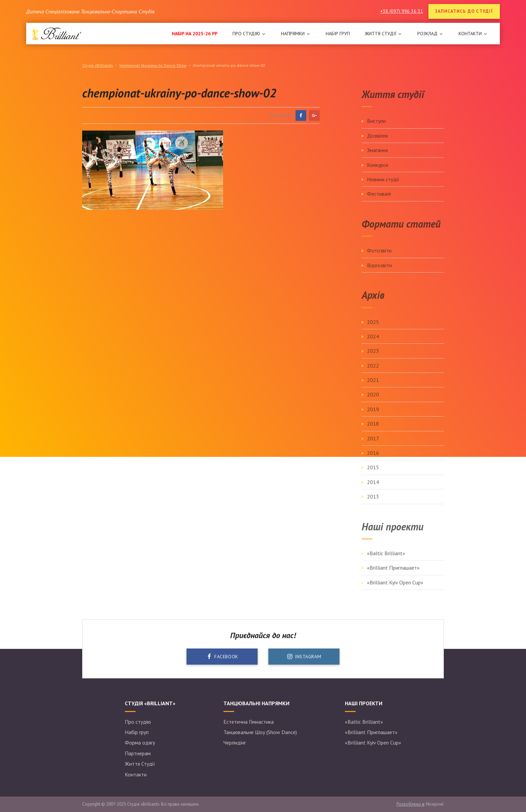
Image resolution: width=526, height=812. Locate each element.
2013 (373, 503)
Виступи (376, 127)
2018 (373, 430)
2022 (373, 372)
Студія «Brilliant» (98, 65)
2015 (373, 474)
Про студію (138, 722)
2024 (373, 343)
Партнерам (138, 753)
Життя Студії (140, 764)
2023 (373, 357)
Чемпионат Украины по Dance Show (153, 65)
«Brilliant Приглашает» (393, 574)
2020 (373, 401)
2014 (373, 488)
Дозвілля (377, 142)
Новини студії (383, 186)
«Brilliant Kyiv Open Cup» (395, 589)
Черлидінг (235, 743)
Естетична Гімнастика (249, 722)
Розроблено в (410, 804)
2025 (373, 328)
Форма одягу (140, 743)
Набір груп (137, 732)
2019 (373, 416)
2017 (373, 444)
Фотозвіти (379, 257)
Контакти (136, 774)
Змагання (377, 156)
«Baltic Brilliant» (386, 560)
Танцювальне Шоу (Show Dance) (260, 732)
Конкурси (378, 171)
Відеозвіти (379, 271)
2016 (373, 459)
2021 (373, 386)
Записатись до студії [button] (464, 11)
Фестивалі (379, 200)
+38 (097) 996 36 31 (402, 11)
